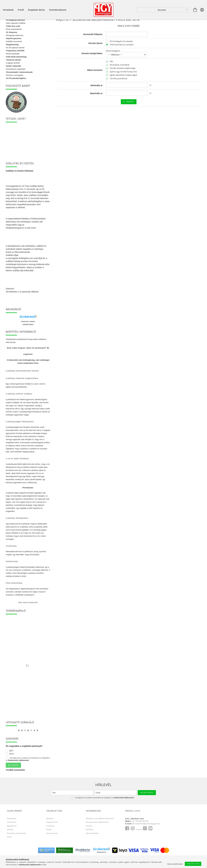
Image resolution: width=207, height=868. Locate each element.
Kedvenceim (52, 844)
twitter (139, 840)
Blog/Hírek (12, 837)
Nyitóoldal (12, 829)
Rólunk (10, 840)
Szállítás (90, 840)
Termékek (12, 833)
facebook (127, 839)
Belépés (50, 829)
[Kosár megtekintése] (195, 10)
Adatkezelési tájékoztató (97, 833)
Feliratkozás (147, 804)
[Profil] (21, 10)
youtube (150, 839)
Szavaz (15, 776)
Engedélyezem (193, 864)
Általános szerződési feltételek (100, 829)
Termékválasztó (58, 10)
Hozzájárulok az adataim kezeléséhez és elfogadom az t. (28, 770)
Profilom (50, 837)
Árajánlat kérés (36, 10)
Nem (12, 765)
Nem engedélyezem (175, 864)
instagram (133, 839)
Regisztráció (52, 833)
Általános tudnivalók (17, 844)
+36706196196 (142, 832)
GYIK (9, 848)
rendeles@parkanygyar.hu (148, 835)
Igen (11, 762)
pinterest (145, 839)
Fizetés (89, 837)
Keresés (130, 113)
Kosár (49, 840)
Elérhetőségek (92, 844)
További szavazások (15, 781)
